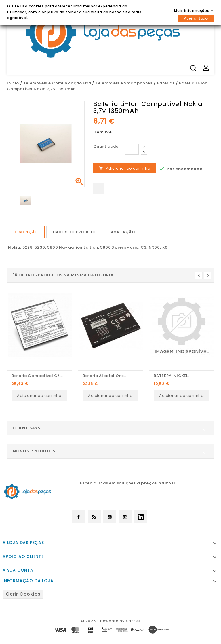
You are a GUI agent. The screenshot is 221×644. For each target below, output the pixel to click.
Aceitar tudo (196, 18)
